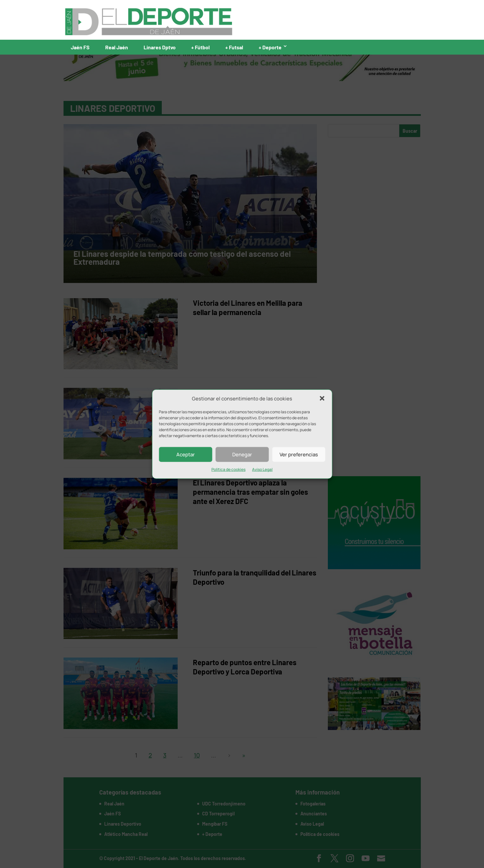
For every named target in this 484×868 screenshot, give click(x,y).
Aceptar (186, 455)
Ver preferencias (299, 455)
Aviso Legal (262, 469)
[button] (322, 398)
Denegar (242, 455)
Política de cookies (228, 469)
